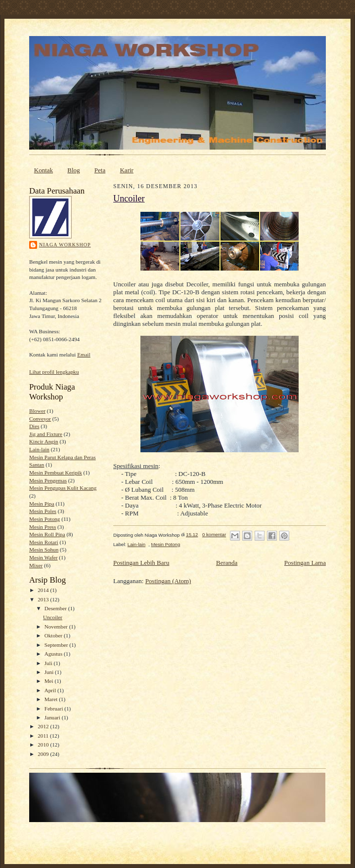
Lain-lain (39, 449)
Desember (56, 608)
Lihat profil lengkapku (54, 372)
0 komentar (214, 534)
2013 (44, 599)
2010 (44, 745)
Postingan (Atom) (168, 581)
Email (84, 355)
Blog (73, 170)
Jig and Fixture (46, 434)
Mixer (36, 565)
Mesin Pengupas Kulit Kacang (63, 488)
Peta (100, 170)
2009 (44, 754)
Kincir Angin (44, 441)
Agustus (54, 654)
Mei (50, 681)
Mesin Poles (43, 511)
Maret (52, 699)
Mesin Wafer (44, 557)
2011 (44, 736)
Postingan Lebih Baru (141, 563)
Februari (55, 709)
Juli (49, 663)
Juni (50, 672)
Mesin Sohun (44, 550)
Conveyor (40, 419)
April (51, 690)
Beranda (227, 563)
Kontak (44, 170)
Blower (37, 411)
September (57, 645)
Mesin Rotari (44, 542)
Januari (53, 717)
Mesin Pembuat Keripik (56, 473)
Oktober (54, 635)
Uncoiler (53, 617)
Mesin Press (43, 527)
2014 (44, 590)
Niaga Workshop (65, 245)
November (57, 627)
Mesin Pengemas (48, 480)
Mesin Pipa (42, 504)
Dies (34, 426)
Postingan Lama (305, 563)
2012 (44, 726)
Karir (126, 170)
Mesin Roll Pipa (47, 534)
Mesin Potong (44, 519)
